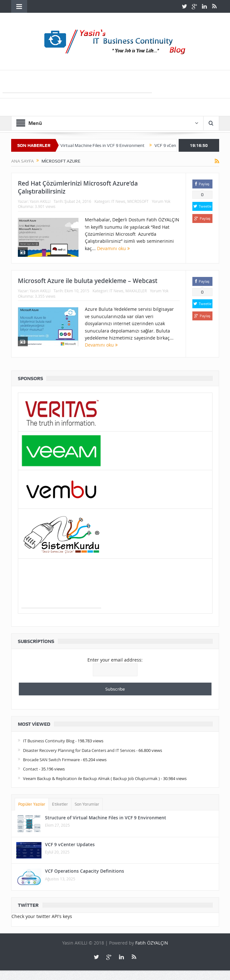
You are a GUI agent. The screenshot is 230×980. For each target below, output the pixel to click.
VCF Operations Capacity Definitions (85, 871)
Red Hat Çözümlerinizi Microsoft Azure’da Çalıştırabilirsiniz (78, 187)
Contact (30, 769)
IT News (118, 201)
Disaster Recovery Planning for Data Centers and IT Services (79, 750)
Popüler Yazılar (32, 804)
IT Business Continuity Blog (49, 741)
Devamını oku (113, 248)
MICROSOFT (138, 201)
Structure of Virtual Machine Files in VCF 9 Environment (93, 145)
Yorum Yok (161, 201)
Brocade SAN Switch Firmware (51, 760)
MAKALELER (136, 291)
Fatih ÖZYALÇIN (152, 943)
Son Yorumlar (87, 804)
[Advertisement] (77, 83)
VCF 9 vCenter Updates (70, 844)
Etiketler (60, 804)
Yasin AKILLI (40, 201)
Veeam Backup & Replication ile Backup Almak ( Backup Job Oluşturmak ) (92, 778)
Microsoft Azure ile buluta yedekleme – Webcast (88, 281)
